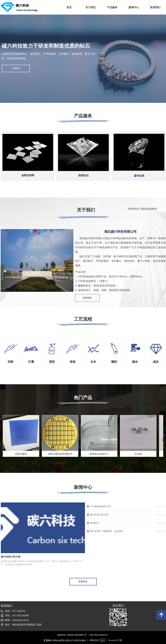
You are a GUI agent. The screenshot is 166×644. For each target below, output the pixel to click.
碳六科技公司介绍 (99, 515)
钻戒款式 (95, 523)
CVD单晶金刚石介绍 (100, 506)
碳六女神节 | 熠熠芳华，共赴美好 (107, 531)
